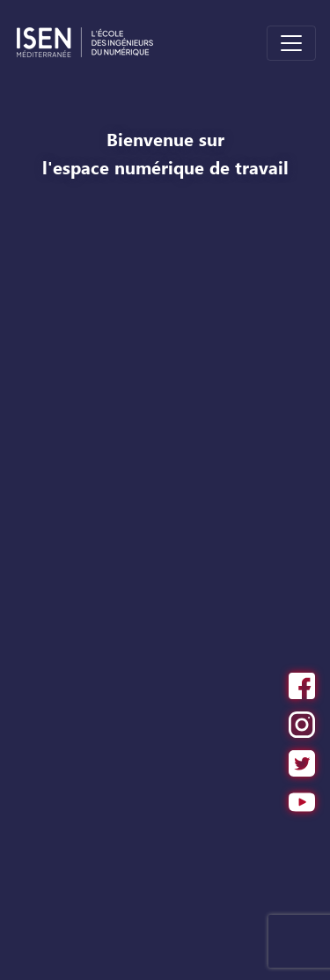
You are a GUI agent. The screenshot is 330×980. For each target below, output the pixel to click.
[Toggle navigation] (291, 43)
